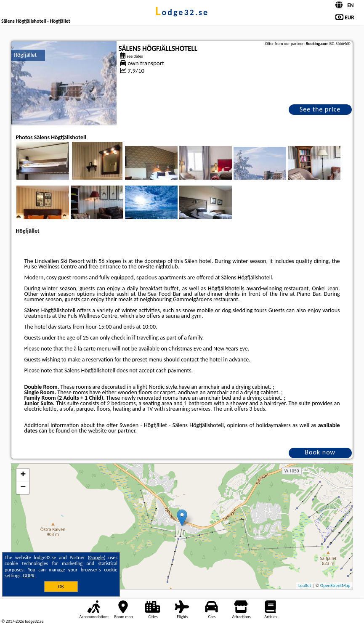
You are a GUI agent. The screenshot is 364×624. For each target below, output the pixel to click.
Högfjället (25, 55)
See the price (320, 109)
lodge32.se (182, 12)
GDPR (29, 576)
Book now (320, 452)
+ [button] (23, 475)
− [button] (23, 488)
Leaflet (305, 585)
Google (97, 558)
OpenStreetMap (335, 585)
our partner (122, 431)
